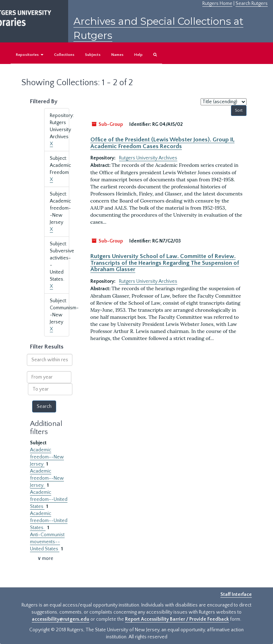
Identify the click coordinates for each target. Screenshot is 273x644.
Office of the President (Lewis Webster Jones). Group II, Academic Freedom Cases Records (162, 143)
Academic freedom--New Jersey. (47, 478)
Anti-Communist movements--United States (47, 542)
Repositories (30, 55)
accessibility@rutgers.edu (61, 619)
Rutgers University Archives (148, 158)
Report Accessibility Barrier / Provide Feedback (177, 619)
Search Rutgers (252, 4)
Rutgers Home (217, 4)
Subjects (93, 55)
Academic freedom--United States (49, 499)
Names (117, 55)
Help (138, 55)
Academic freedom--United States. (49, 521)
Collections (64, 55)
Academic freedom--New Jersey (47, 457)
